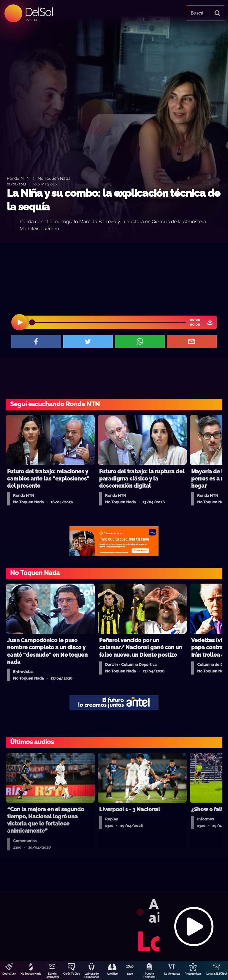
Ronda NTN (18, 178)
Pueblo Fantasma (149, 975)
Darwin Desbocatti (52, 975)
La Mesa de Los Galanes (92, 975)
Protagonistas (193, 974)
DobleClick (9, 974)
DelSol (39, 12)
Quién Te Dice (72, 974)
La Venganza (172, 974)
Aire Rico (112, 974)
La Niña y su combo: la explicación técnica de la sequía (113, 200)
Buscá (197, 13)
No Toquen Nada (31, 974)
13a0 (130, 974)
